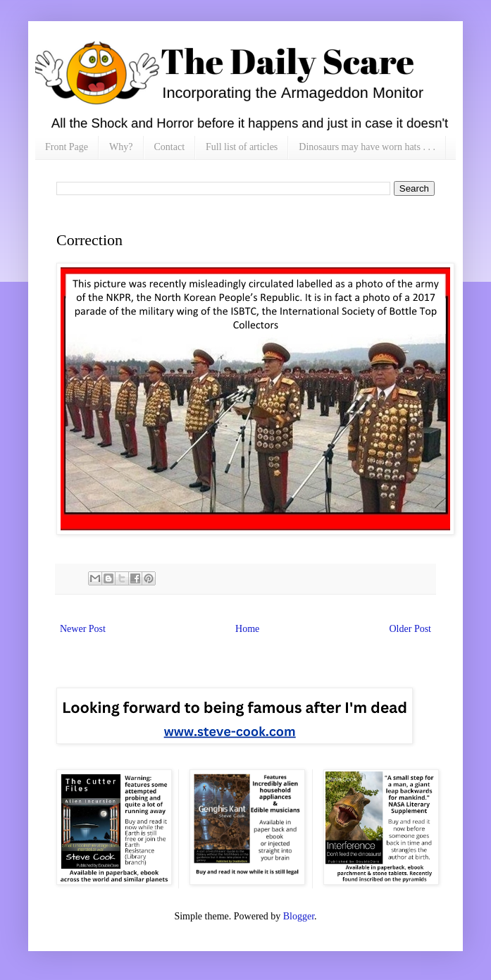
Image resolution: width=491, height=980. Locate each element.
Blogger (299, 916)
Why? (121, 147)
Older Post (411, 629)
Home (247, 629)
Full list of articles (242, 147)
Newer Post (83, 629)
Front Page (67, 147)
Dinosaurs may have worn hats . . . (367, 147)
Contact (170, 147)
